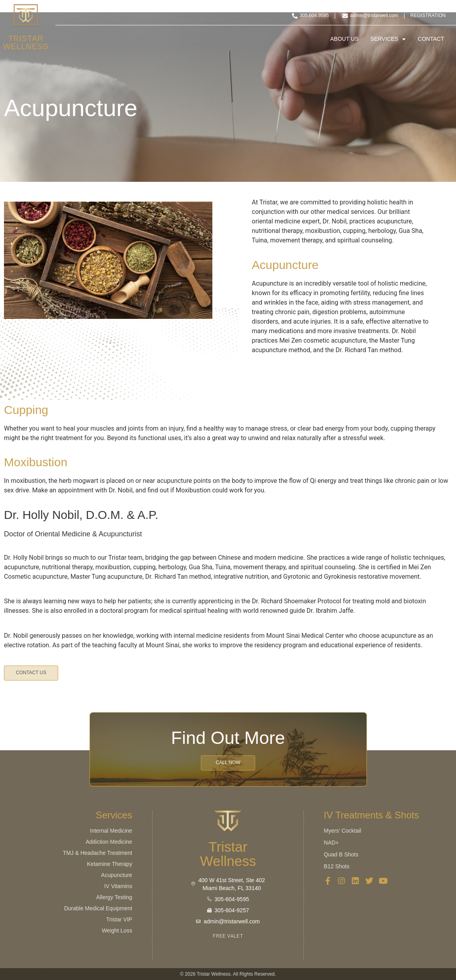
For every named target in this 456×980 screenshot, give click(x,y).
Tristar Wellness (26, 42)
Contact (431, 39)
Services (388, 39)
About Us (344, 39)
